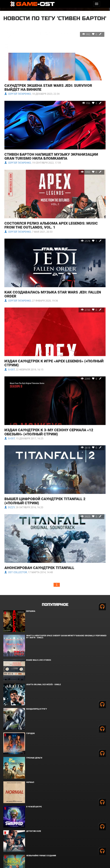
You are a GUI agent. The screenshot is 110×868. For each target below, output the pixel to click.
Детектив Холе (34, 831)
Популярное (55, 605)
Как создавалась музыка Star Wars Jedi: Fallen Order (53, 294)
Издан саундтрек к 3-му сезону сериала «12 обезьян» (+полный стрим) (49, 432)
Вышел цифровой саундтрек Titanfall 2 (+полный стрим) (45, 501)
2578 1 (91, 241)
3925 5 (91, 517)
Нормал (30, 782)
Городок (31, 733)
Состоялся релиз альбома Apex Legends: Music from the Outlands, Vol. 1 (51, 225)
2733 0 (91, 310)
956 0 (92, 103)
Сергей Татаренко (18, 94)
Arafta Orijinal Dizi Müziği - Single (44, 685)
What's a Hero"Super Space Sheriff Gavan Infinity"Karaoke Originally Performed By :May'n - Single (66, 637)
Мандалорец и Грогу (37, 709)
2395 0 (91, 379)
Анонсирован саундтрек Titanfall (39, 568)
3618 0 (91, 448)
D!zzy (10, 507)
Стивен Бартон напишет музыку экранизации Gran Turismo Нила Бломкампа (51, 156)
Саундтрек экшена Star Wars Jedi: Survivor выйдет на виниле (48, 88)
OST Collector (16, 572)
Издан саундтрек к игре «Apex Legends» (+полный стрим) (54, 363)
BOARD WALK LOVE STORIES (39, 660)
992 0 (92, 34)
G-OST (10, 370)
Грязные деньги (34, 758)
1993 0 (91, 172)
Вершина (31, 611)
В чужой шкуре (34, 807)
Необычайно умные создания (41, 856)
